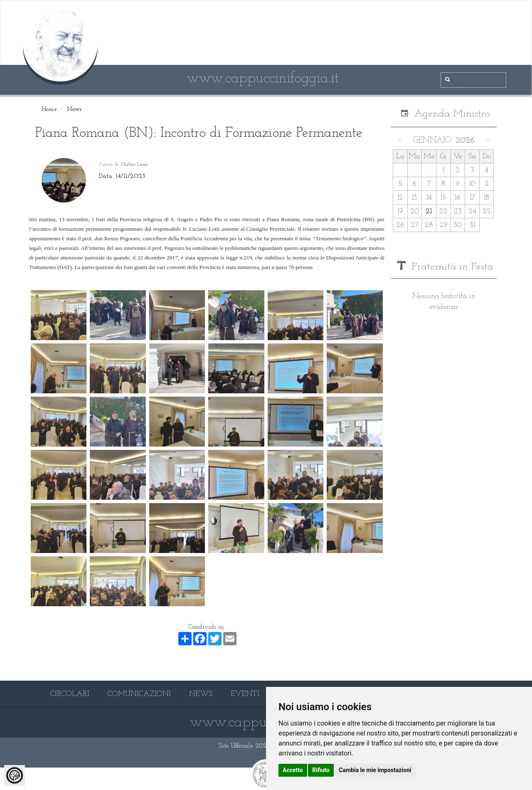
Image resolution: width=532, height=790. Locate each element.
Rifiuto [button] (321, 770)
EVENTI (245, 694)
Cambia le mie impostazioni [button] (375, 770)
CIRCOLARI (70, 694)
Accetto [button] (293, 770)
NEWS (201, 694)
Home (49, 110)
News (74, 110)
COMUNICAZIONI (139, 694)
